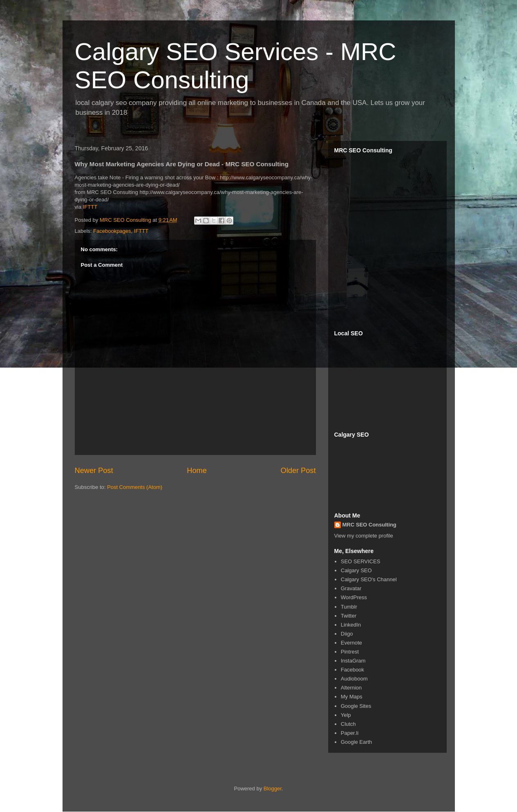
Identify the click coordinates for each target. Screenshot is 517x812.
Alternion (351, 688)
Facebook (352, 670)
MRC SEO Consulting (369, 525)
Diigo (347, 634)
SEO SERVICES (361, 561)
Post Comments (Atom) (135, 487)
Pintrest (350, 652)
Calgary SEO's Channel (369, 579)
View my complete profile (364, 536)
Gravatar (351, 588)
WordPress (354, 597)
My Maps (352, 697)
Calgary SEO (356, 570)
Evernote (351, 643)
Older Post (298, 471)
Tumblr (349, 607)
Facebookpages (112, 231)
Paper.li (350, 733)
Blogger (273, 789)
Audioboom (354, 679)
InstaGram (353, 661)
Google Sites (356, 706)
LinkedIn (351, 625)
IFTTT (90, 207)
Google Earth (357, 742)
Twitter (349, 616)
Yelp (346, 715)
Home (197, 471)
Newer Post (94, 471)
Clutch (348, 724)
